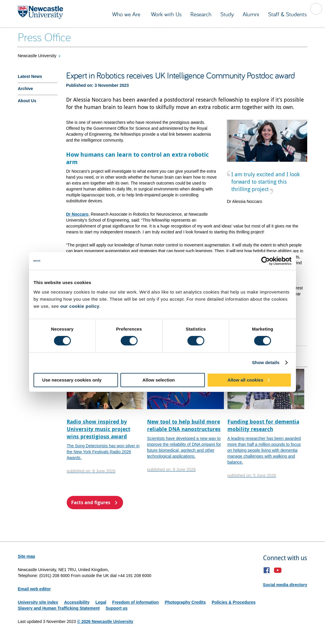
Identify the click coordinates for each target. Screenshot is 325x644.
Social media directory (285, 585)
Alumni (251, 14)
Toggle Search (316, 9)
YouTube (278, 570)
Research (201, 14)
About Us (27, 101)
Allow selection (158, 380)
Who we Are (127, 14)
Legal (101, 602)
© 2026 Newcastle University (105, 621)
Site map (26, 556)
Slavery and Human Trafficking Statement (59, 608)
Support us (117, 608)
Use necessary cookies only (72, 380)
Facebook (267, 570)
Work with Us (166, 14)
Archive (25, 89)
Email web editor (34, 589)
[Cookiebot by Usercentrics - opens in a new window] (266, 261)
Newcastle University (37, 56)
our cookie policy (80, 306)
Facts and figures (91, 502)
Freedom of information (135, 602)
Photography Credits (185, 602)
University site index (38, 602)
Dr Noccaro (77, 214)
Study (227, 14)
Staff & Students (287, 14)
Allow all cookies (245, 380)
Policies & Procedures (234, 602)
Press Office (44, 37)
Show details (266, 362)
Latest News (30, 76)
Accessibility (77, 602)
